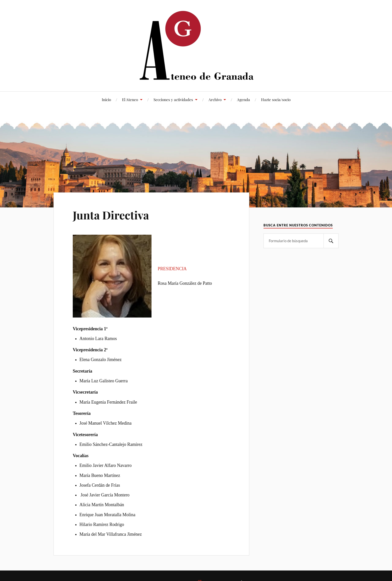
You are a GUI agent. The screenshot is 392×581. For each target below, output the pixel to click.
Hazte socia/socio (276, 99)
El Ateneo (130, 99)
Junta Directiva (111, 215)
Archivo (215, 99)
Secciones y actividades (173, 99)
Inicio (106, 99)
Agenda (243, 99)
